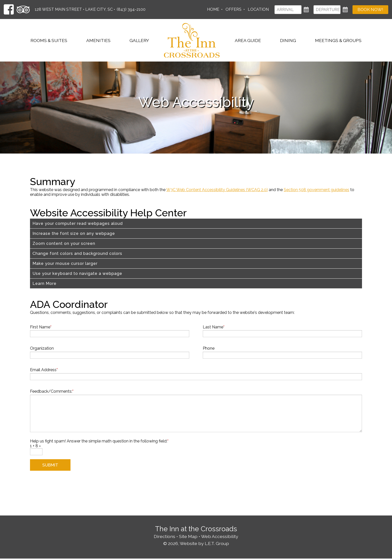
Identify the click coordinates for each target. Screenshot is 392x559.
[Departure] (327, 10)
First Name (41, 327)
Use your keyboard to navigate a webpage (77, 273)
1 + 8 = (35, 446)
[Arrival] (288, 10)
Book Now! (370, 10)
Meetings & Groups (338, 40)
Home (213, 9)
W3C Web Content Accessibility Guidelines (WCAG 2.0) (217, 190)
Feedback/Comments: (52, 391)
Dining (288, 40)
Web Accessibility (220, 537)
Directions (164, 537)
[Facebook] (9, 10)
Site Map (188, 537)
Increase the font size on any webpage (74, 233)
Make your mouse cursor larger (65, 263)
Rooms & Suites (49, 40)
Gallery (139, 40)
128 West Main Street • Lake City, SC (74, 9)
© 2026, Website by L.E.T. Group (196, 544)
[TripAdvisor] (23, 10)
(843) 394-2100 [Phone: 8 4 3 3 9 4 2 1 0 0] (131, 9)
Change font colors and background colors (77, 253)
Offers (233, 9)
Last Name (214, 327)
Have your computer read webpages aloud (78, 223)
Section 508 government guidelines (316, 190)
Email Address (44, 370)
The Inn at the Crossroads (192, 40)
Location (258, 9)
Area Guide (248, 40)
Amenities (98, 40)
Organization (42, 348)
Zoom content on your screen (64, 243)
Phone (209, 348)
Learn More (44, 284)
